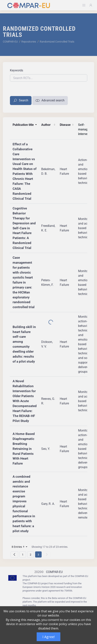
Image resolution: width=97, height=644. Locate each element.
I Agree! (48, 637)
